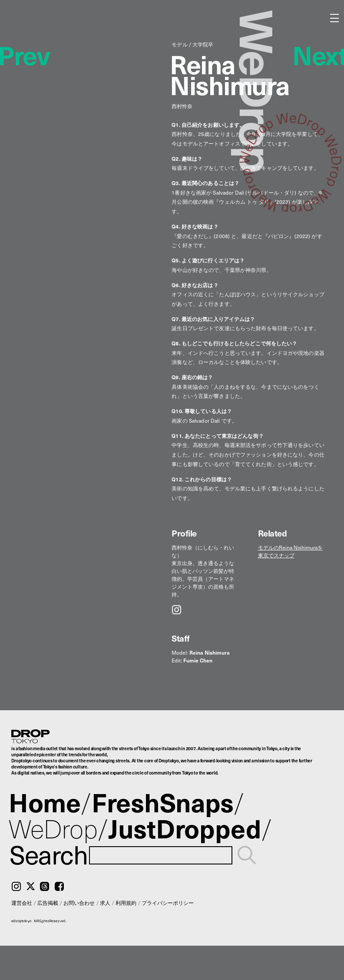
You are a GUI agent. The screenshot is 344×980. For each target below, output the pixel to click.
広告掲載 (48, 903)
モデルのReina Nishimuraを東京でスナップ (290, 551)
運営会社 (22, 903)
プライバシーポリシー (168, 903)
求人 (105, 903)
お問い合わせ (79, 903)
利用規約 (126, 903)
